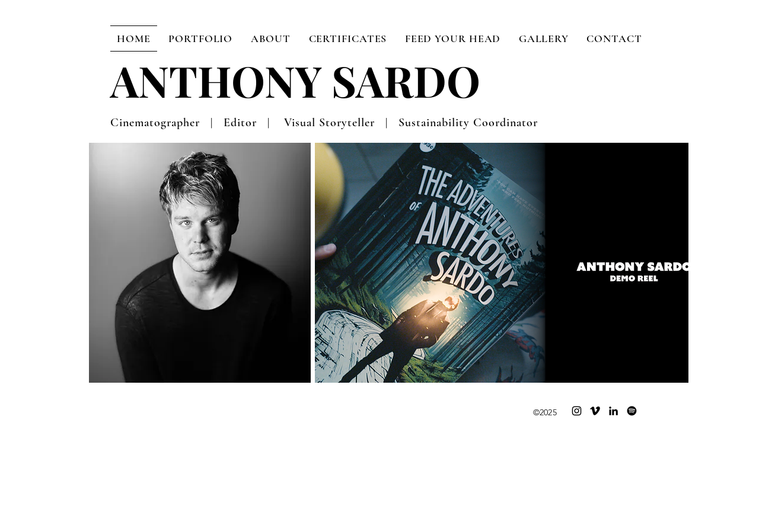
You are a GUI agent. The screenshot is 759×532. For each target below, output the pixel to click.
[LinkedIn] (613, 411)
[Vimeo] (595, 411)
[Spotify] (632, 411)
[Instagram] (577, 411)
